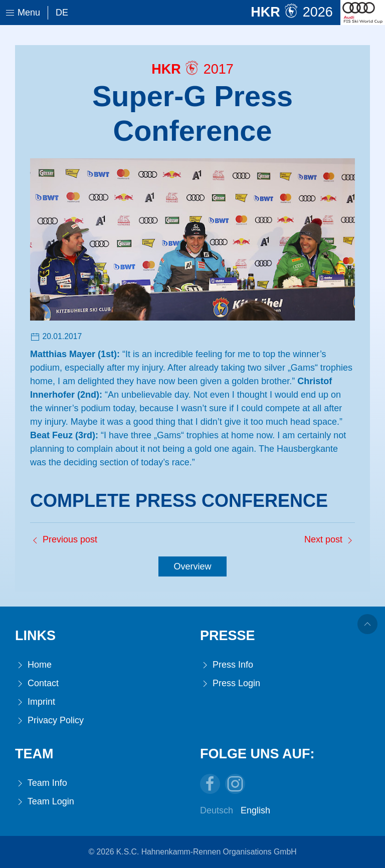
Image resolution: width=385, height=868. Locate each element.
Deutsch (217, 810)
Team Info (41, 783)
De (62, 13)
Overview (192, 566)
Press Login (230, 683)
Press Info (227, 665)
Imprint (35, 702)
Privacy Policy (49, 720)
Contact (37, 683)
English (255, 810)
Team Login (45, 802)
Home (33, 665)
